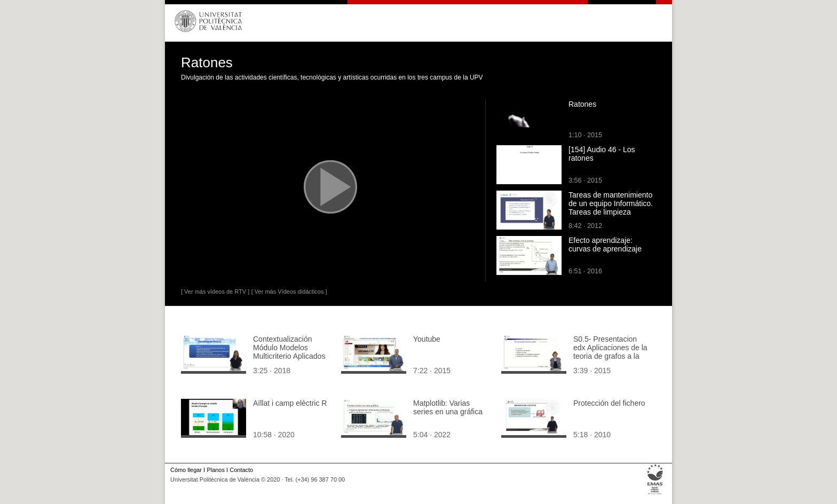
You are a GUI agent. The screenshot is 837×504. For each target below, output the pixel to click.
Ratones (582, 104)
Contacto (241, 470)
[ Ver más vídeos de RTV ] (215, 292)
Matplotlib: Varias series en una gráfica (448, 407)
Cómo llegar (186, 470)
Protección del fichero (609, 403)
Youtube (427, 339)
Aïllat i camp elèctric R (290, 403)
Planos (215, 470)
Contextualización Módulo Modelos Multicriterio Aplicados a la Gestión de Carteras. (289, 356)
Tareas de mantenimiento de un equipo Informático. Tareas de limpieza (611, 203)
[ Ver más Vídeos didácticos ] (289, 292)
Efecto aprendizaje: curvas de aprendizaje (605, 245)
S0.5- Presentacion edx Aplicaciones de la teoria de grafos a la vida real (610, 352)
